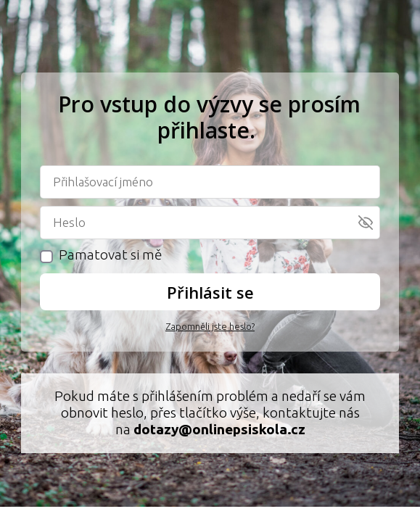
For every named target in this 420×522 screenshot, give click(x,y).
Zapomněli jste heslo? (210, 326)
